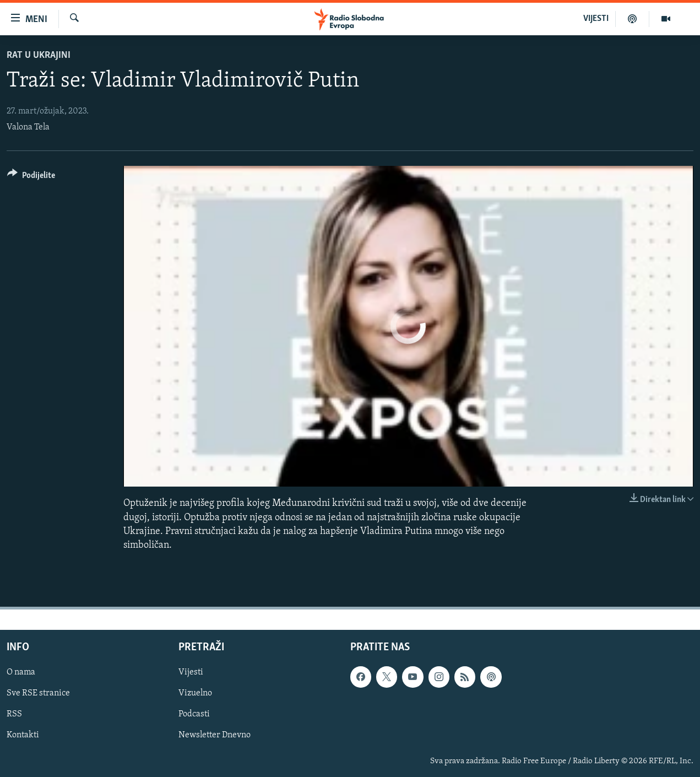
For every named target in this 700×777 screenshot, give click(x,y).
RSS (14, 715)
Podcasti (194, 715)
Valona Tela (28, 127)
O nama (21, 672)
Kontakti (23, 736)
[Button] (31, 177)
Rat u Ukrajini (39, 55)
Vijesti (191, 672)
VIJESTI (596, 19)
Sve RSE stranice (38, 693)
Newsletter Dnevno (215, 736)
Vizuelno (195, 693)
